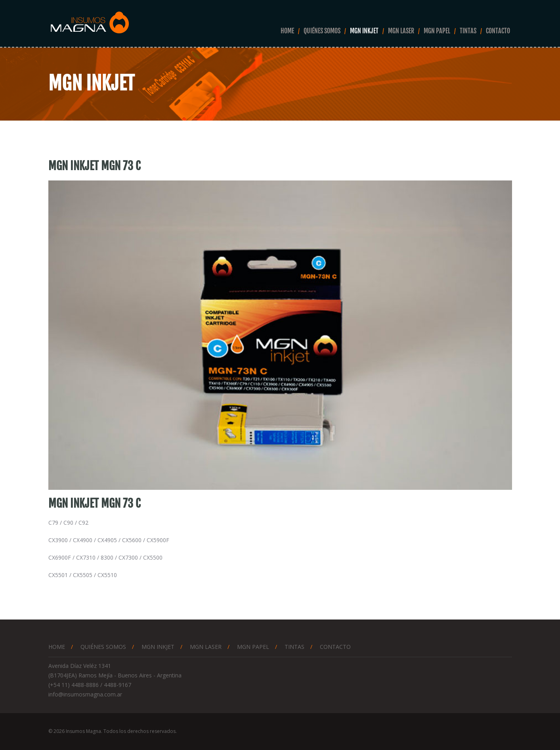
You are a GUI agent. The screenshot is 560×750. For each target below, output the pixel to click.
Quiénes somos (322, 31)
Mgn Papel (437, 31)
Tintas (468, 31)
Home (287, 31)
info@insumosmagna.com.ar (85, 694)
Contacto (498, 31)
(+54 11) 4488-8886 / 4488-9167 (90, 685)
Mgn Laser (401, 31)
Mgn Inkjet (364, 31)
